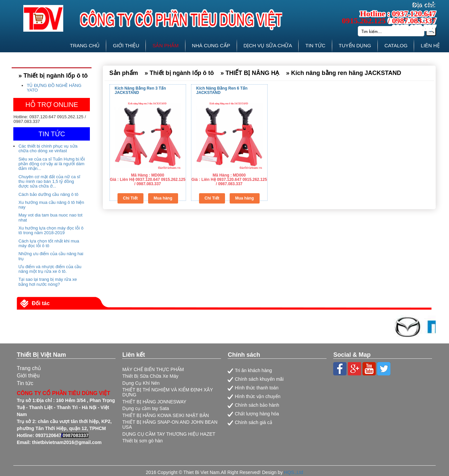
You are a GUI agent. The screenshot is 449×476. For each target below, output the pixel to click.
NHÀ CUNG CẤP (211, 45)
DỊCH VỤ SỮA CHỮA (268, 45)
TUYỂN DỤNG (355, 45)
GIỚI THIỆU (126, 45)
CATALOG (396, 45)
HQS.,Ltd (294, 472)
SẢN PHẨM (165, 45)
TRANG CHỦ (85, 45)
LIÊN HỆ (430, 45)
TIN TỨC (315, 45)
